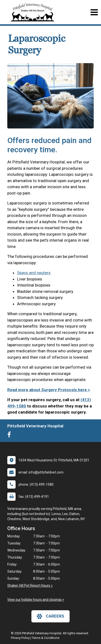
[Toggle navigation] (94, 12)
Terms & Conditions (46, 638)
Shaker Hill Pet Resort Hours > (30, 585)
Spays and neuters (34, 273)
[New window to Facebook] (10, 436)
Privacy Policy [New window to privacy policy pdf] (20, 638)
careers (50, 616)
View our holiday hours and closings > (36, 600)
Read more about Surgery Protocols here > (49, 390)
